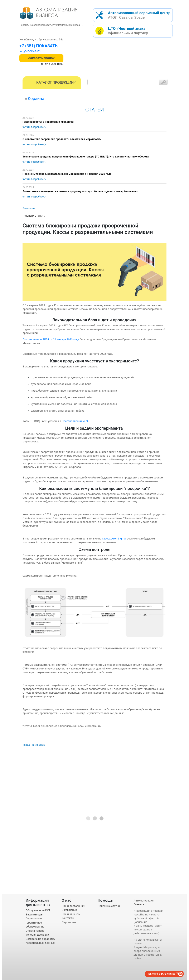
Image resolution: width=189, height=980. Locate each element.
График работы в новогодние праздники (48, 122)
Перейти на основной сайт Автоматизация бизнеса (50, 25)
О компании (69, 910)
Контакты (68, 918)
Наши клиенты (71, 914)
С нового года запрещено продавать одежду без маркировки (62, 139)
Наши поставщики (74, 906)
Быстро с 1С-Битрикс (162, 974)
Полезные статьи (109, 906)
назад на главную (34, 745)
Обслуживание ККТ (38, 910)
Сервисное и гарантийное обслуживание (35, 923)
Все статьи (29, 208)
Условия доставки (37, 935)
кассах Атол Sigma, (114, 539)
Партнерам (69, 922)
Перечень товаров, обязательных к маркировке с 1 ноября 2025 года (67, 174)
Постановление (33, 339)
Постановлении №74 (75, 421)
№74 (46, 339)
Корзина (36, 99)
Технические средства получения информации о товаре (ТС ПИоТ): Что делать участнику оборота (86, 157)
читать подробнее (33, 127)
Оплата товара (35, 931)
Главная (28, 216)
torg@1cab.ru (28, 51)
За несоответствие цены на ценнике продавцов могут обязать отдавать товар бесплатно (80, 191)
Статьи (39, 216)
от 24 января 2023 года (64, 339)
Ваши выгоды (34, 914)
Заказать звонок (41, 58)
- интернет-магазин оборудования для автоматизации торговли (53, 15)
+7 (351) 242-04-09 (38, 46)
